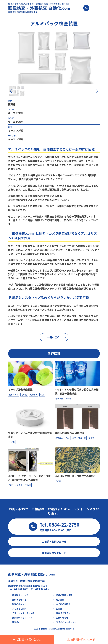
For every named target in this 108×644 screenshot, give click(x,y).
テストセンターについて (23, 613)
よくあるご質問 (19, 609)
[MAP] (44, 586)
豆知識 (59, 609)
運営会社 (16, 622)
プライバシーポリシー (66, 622)
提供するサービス (20, 600)
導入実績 (60, 600)
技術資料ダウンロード (81, 639)
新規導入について (20, 595)
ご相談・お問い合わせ (27, 639)
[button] (97, 91)
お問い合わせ (62, 618)
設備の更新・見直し (65, 595)
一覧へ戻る (53, 337)
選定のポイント (19, 604)
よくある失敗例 (63, 604)
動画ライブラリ (63, 613)
